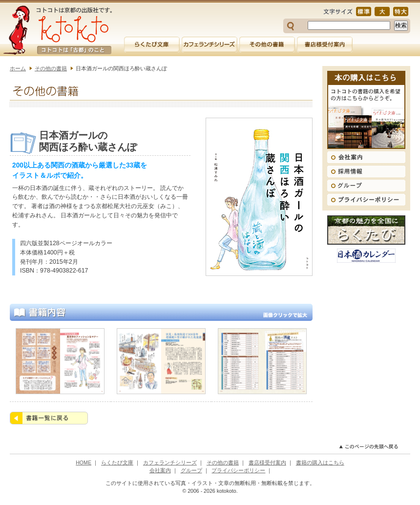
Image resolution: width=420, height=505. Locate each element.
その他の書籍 (51, 68)
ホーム (18, 68)
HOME (84, 463)
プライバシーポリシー (238, 470)
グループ (191, 470)
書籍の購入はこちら (320, 463)
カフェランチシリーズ (170, 463)
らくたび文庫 (117, 463)
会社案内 (160, 470)
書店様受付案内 (267, 463)
